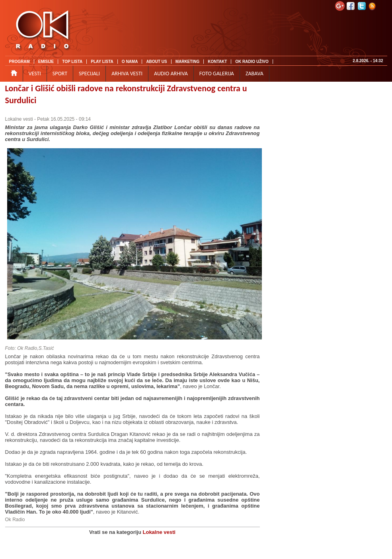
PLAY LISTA (102, 62)
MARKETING (188, 62)
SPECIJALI (89, 74)
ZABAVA (255, 74)
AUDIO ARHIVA (171, 74)
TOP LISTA (72, 62)
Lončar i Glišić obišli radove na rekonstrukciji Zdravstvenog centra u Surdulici (126, 94)
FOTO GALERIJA (217, 74)
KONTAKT (217, 62)
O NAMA (130, 62)
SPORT (60, 74)
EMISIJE (46, 62)
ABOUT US (156, 62)
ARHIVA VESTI (127, 74)
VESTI (35, 74)
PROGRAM (20, 62)
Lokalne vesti (19, 119)
